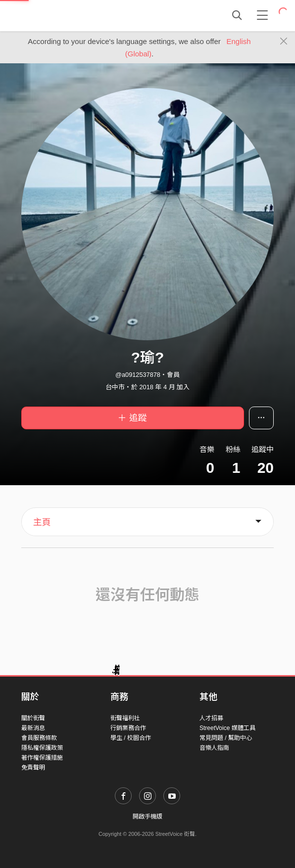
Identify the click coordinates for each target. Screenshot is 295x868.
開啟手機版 (147, 817)
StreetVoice (62, 15)
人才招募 (211, 718)
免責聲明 (33, 768)
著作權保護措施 (42, 758)
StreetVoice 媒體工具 (227, 728)
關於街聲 (33, 718)
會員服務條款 (39, 738)
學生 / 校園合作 (131, 738)
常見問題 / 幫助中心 (226, 738)
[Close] (284, 42)
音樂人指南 (214, 748)
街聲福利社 (125, 718)
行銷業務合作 (128, 728)
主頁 (42, 522)
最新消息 (33, 728)
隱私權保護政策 (42, 748)
